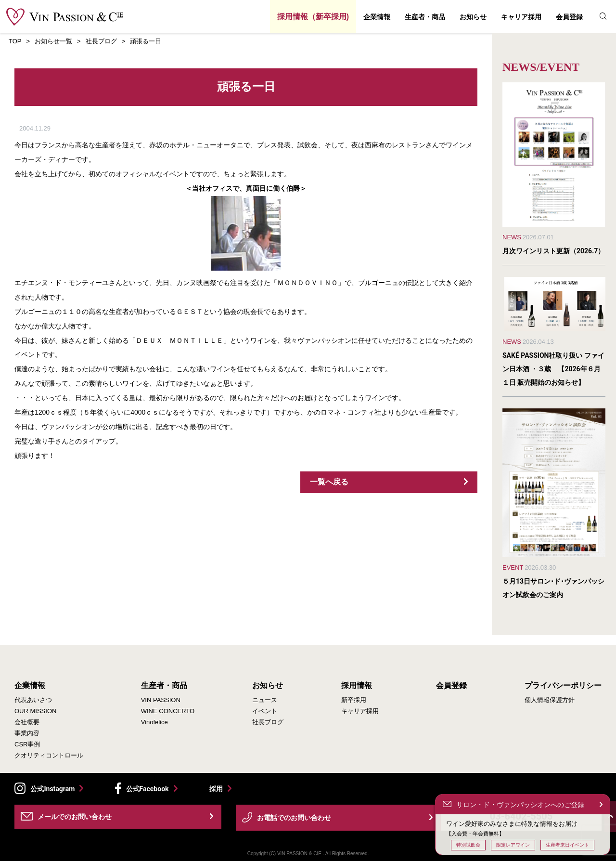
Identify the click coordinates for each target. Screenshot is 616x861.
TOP (15, 41)
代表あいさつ (33, 700)
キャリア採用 (521, 17)
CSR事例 (27, 744)
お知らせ (473, 17)
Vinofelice (154, 722)
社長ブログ (101, 41)
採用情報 (357, 686)
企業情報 (377, 17)
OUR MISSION (35, 711)
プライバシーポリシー (563, 686)
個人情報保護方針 (550, 700)
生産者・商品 (425, 17)
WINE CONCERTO (168, 711)
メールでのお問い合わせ (75, 817)
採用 (216, 789)
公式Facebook (148, 789)
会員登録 (569, 17)
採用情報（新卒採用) (313, 17)
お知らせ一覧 (53, 41)
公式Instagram (52, 789)
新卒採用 (354, 700)
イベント (265, 711)
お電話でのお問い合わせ (294, 818)
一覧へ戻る (329, 482)
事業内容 (27, 733)
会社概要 (27, 722)
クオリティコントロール (49, 755)
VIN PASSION (161, 700)
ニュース (265, 700)
